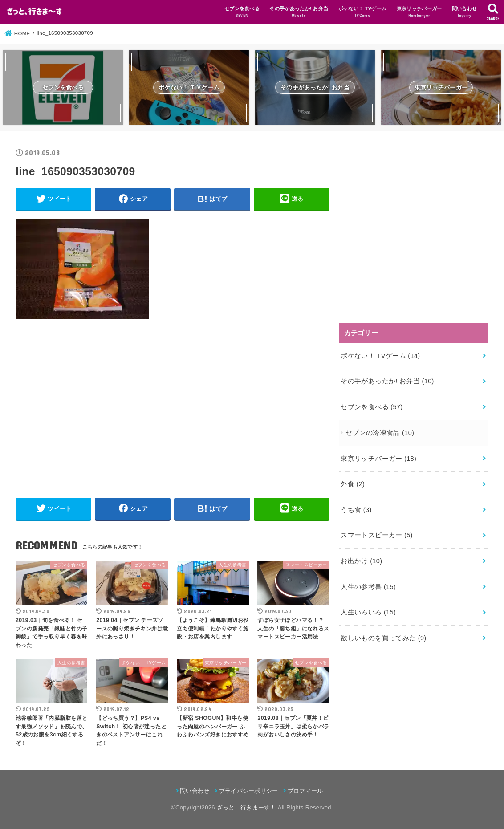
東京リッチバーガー (419, 12)
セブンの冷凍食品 (380, 433)
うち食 (356, 510)
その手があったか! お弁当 (299, 12)
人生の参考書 (368, 587)
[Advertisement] (92, 404)
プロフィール (305, 791)
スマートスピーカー (376, 535)
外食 (353, 484)
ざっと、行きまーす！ (246, 807)
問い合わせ (465, 12)
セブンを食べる (242, 12)
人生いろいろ (368, 612)
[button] (34, 12)
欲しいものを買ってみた (383, 638)
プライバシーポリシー (249, 791)
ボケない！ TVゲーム (363, 12)
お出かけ (361, 561)
